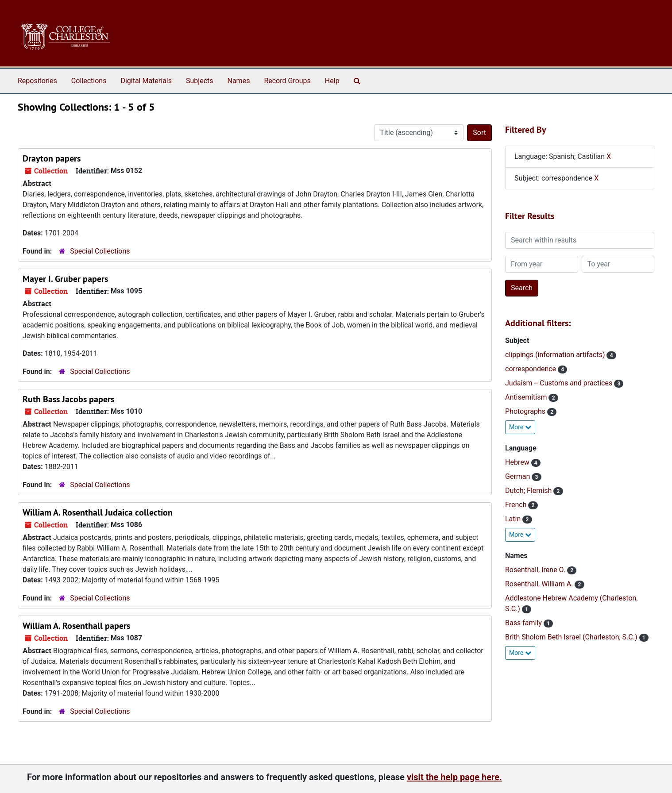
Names (239, 81)
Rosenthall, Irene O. (536, 570)
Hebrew (518, 462)
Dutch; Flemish (529, 491)
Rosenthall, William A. (540, 584)
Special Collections (100, 251)
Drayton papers (52, 158)
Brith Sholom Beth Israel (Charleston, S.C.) (572, 637)
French (517, 505)
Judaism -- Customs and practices (560, 383)
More (520, 427)
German (518, 476)
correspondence (531, 369)
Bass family (524, 623)
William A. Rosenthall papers (76, 626)
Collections (89, 81)
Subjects (199, 81)
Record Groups (287, 81)
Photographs (526, 411)
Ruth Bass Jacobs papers (68, 399)
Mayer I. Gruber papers (65, 279)
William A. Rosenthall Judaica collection (98, 512)
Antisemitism (527, 397)
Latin (514, 519)
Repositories (37, 81)
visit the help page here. (454, 777)
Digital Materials (146, 81)
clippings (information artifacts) (556, 355)
